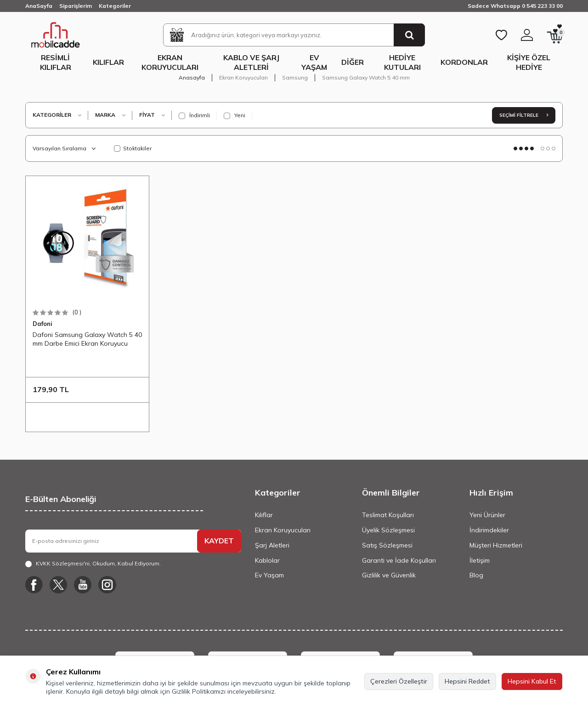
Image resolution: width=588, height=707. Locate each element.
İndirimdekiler (489, 530)
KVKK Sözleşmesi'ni (63, 563)
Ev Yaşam (314, 62)
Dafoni (42, 324)
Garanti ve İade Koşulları (399, 560)
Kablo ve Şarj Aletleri (251, 62)
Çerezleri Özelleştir (399, 681)
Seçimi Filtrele (524, 115)
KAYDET (219, 541)
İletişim (480, 560)
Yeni (235, 115)
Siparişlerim (76, 6)
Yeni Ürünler (487, 515)
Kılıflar (108, 62)
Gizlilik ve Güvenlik (389, 575)
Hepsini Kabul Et (532, 681)
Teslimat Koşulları (388, 515)
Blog (476, 575)
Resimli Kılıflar (56, 62)
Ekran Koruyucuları (170, 62)
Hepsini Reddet (467, 681)
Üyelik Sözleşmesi (388, 530)
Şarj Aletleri (272, 545)
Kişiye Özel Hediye (529, 62)
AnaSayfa (39, 6)
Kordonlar (464, 62)
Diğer (353, 62)
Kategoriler (115, 6)
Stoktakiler (133, 148)
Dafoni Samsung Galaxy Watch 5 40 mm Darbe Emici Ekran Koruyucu (87, 339)
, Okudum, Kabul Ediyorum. (93, 564)
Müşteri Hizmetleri (496, 545)
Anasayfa (192, 77)
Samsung (295, 77)
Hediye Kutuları (402, 62)
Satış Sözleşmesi (387, 545)
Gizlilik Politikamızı (199, 691)
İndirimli (194, 115)
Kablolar (267, 560)
